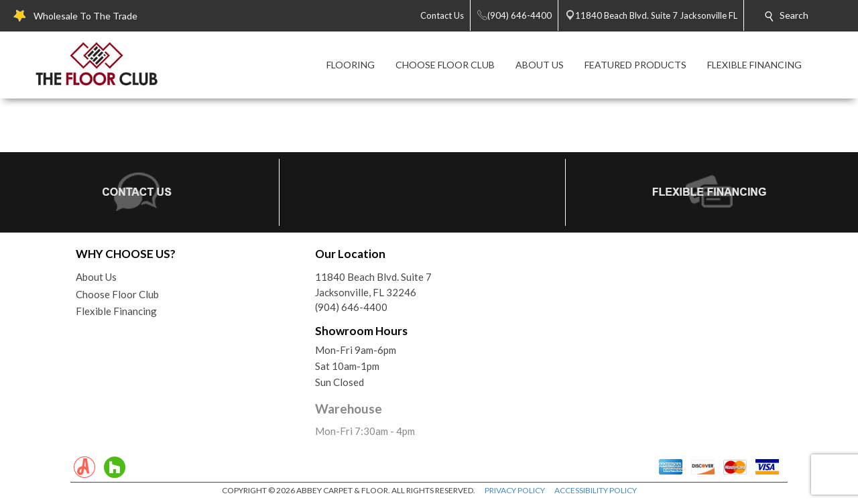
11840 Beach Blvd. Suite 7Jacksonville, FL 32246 (373, 285)
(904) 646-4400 (351, 307)
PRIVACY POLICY (515, 490)
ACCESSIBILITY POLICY (596, 490)
